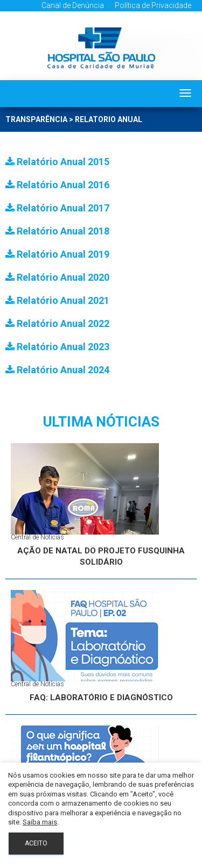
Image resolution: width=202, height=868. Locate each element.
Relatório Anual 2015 (57, 162)
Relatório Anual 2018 (57, 231)
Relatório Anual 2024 (57, 370)
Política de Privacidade (153, 5)
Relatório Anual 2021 (57, 300)
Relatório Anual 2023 (57, 347)
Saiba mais (40, 822)
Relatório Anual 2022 (57, 323)
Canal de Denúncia (73, 5)
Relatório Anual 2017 (57, 208)
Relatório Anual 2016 (57, 185)
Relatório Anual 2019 (57, 254)
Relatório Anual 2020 (57, 277)
